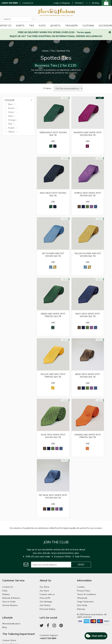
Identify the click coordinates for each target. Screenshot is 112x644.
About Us (45, 581)
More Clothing (76, 25)
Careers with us (47, 595)
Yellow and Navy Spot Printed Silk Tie (53, 376)
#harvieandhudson (11, 624)
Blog (5, 628)
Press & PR (45, 598)
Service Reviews (10, 606)
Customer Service (13, 581)
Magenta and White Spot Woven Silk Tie (88, 134)
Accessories (98, 25)
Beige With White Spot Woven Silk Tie (88, 376)
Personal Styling (47, 609)
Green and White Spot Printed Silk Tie (53, 315)
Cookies (81, 587)
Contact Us (28, 3)
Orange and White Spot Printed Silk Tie (88, 436)
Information (84, 581)
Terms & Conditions (86, 595)
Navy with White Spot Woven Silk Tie (88, 315)
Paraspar (106, 625)
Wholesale (82, 598)
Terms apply (84, 32)
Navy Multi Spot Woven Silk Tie (53, 194)
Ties (15, 25)
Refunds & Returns (11, 598)
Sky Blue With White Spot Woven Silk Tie (53, 497)
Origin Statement (85, 602)
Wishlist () (81, 3)
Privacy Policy (83, 591)
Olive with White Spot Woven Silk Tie (53, 436)
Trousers (55, 25)
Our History (45, 606)
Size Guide (82, 606)
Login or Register (62, 3)
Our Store (44, 591)
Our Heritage (46, 602)
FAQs (5, 591)
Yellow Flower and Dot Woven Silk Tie (88, 255)
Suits (26, 25)
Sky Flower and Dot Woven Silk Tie (53, 255)
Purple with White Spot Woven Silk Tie (88, 194)
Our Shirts (44, 587)
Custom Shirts (9, 641)
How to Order (9, 602)
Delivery (6, 595)
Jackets (39, 25)
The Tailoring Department (19, 634)
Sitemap (81, 609)
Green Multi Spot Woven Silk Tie (53, 134)
